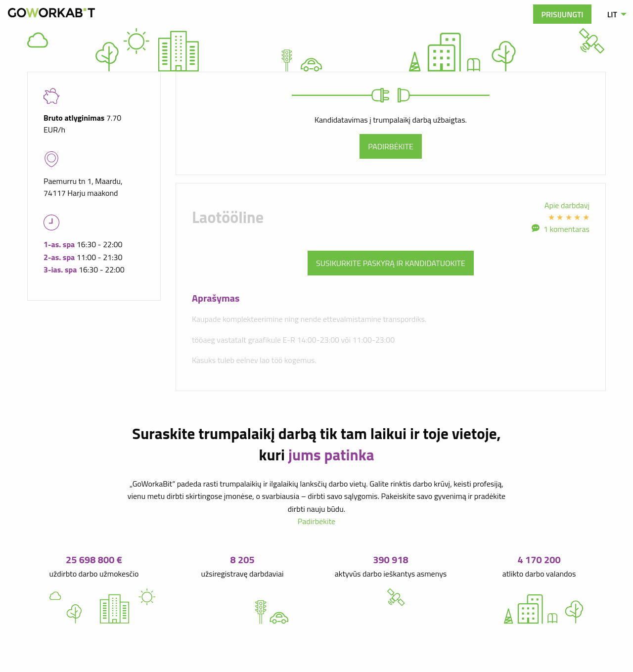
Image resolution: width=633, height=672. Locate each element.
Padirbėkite (391, 146)
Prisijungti (562, 14)
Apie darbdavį (567, 205)
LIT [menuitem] (612, 14)
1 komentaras (566, 229)
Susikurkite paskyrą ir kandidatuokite (391, 263)
